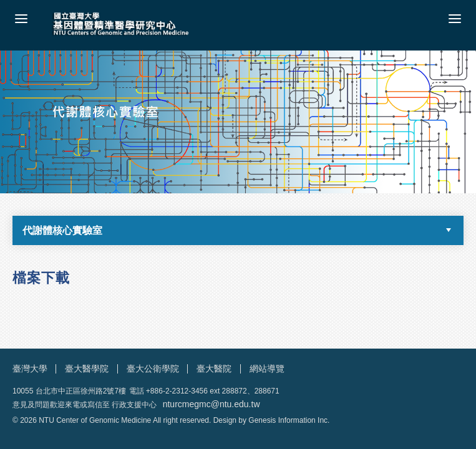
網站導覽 (267, 369)
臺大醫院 (214, 369)
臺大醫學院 (87, 369)
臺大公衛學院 (153, 369)
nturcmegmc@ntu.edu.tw (211, 404)
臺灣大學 (30, 369)
